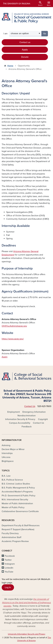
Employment (14, 412)
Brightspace (8, 461)
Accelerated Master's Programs (17, 492)
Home (10, 66)
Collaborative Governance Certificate (20, 511)
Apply (25, 50)
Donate (25, 57)
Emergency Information (34, 412)
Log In (8, 587)
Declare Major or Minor (13, 449)
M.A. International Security (15, 500)
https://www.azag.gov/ (13, 339)
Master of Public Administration (17, 503)
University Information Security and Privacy (27, 634)
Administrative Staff (11, 537)
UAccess (6, 457)
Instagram (10, 564)
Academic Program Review (15, 541)
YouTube (9, 572)
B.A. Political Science (12, 480)
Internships (7, 453)
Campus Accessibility (20, 423)
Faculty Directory (10, 533)
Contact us (25, 42)
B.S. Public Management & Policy (18, 488)
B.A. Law (6, 476)
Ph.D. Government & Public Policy (19, 496)
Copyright (43, 419)
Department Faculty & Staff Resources (21, 525)
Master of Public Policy (13, 507)
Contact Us (30, 406)
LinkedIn (9, 568)
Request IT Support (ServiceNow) (18, 529)
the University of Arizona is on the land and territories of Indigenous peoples (26, 603)
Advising (6, 445)
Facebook (10, 556)
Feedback (27, 427)
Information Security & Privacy (20, 419)
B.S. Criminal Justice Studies (16, 484)
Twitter (8, 560)
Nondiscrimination (27, 416)
